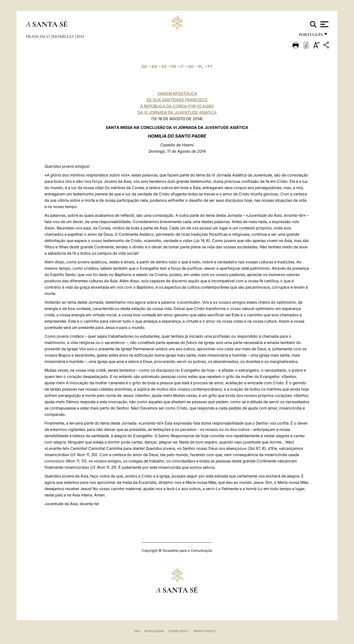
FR (173, 67)
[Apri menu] (324, 24)
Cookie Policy (179, 631)
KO (191, 67)
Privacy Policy (204, 631)
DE (144, 67)
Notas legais (154, 631)
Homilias (64, 36)
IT (182, 67)
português (311, 36)
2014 (80, 36)
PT (210, 67)
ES (164, 67)
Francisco (38, 36)
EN (154, 67)
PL (201, 67)
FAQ (137, 631)
